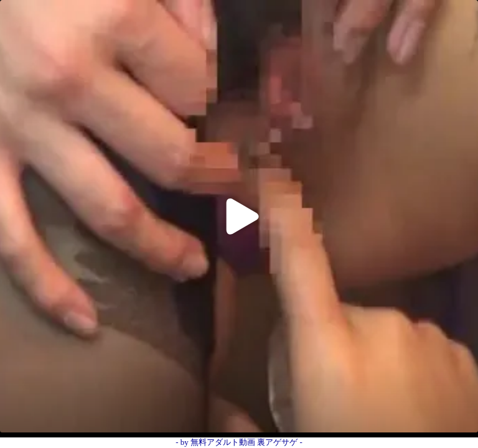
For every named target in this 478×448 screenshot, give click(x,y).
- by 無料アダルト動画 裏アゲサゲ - (239, 442)
